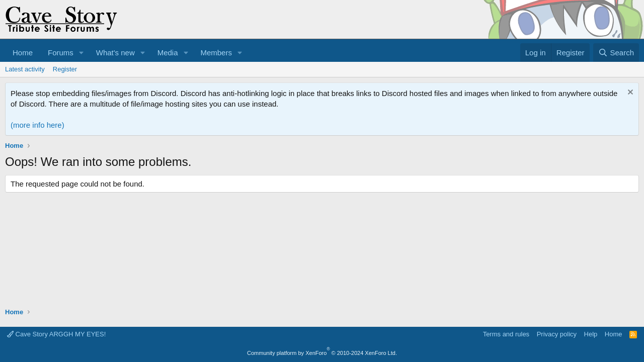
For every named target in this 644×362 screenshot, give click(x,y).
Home (23, 53)
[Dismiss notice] (629, 93)
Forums (61, 53)
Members (216, 53)
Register (65, 69)
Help (591, 334)
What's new (115, 53)
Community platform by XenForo (322, 353)
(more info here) (37, 125)
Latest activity (25, 69)
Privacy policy (557, 334)
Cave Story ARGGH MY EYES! (56, 334)
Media (168, 53)
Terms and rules (506, 334)
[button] (82, 53)
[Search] (616, 53)
